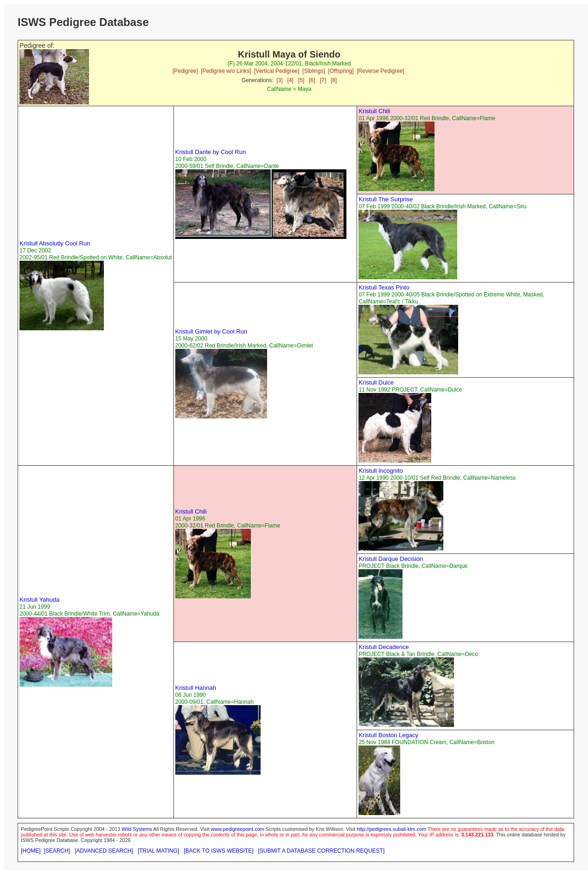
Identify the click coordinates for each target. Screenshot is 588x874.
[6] (312, 80)
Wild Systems (137, 829)
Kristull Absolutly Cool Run (55, 243)
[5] (301, 80)
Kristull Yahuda (39, 600)
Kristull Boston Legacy (388, 735)
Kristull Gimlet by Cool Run (211, 331)
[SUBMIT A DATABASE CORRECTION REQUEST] (322, 851)
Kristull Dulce (376, 382)
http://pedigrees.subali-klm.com (391, 829)
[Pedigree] (185, 71)
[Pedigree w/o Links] (226, 71)
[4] (291, 80)
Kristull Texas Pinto (384, 287)
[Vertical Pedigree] (277, 71)
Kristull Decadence (383, 647)
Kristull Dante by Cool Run (211, 152)
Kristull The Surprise (386, 199)
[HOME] (31, 851)
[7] (323, 80)
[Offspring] (341, 71)
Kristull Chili (374, 111)
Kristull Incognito (380, 471)
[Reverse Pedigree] (380, 71)
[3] (279, 80)
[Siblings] (314, 71)
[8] (334, 80)
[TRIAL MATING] (158, 851)
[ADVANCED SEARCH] (104, 851)
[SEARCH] (57, 851)
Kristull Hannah (196, 688)
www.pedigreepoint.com (238, 829)
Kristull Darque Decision (391, 559)
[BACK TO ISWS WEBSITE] (218, 851)
